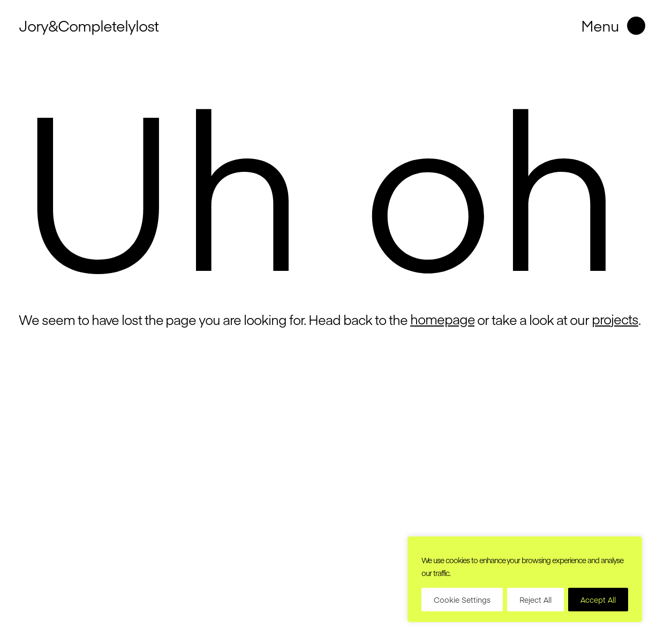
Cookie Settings (462, 600)
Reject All (535, 600)
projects (615, 319)
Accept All (598, 600)
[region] (525, 579)
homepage (443, 319)
